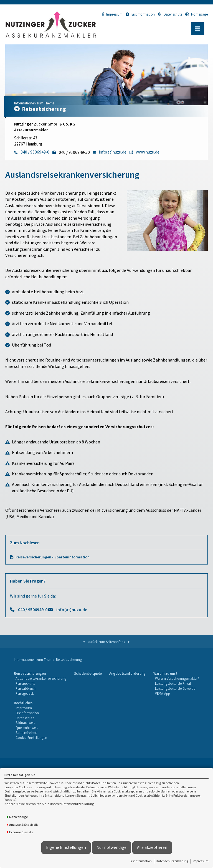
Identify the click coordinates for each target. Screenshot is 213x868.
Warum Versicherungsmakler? (177, 678)
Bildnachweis (25, 723)
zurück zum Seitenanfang (106, 642)
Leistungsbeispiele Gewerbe (175, 688)
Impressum (201, 861)
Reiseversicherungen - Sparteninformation (53, 557)
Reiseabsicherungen (30, 673)
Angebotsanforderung (127, 673)
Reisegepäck (25, 693)
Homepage (196, 14)
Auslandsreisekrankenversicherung (41, 678)
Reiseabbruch (26, 688)
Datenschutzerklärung (172, 861)
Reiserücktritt (25, 683)
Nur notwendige (111, 847)
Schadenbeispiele (88, 673)
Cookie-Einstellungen (31, 737)
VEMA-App (163, 693)
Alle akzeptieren (152, 847)
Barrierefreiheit (26, 732)
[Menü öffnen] (197, 29)
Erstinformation (141, 861)
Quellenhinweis (27, 727)
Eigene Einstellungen (66, 847)
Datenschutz (170, 14)
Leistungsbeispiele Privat (173, 683)
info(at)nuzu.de (72, 609)
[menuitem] (40, 684)
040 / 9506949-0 (33, 609)
